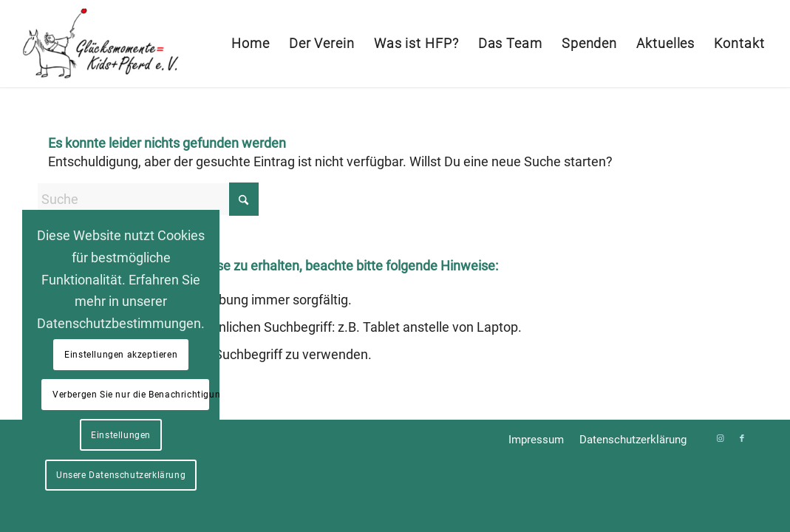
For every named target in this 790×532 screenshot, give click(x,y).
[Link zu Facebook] (742, 439)
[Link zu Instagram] (720, 439)
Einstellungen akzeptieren (121, 355)
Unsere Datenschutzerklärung (121, 475)
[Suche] (148, 199)
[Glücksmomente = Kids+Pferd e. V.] (99, 44)
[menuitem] (251, 44)
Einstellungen (121, 435)
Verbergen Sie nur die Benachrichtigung (131, 395)
